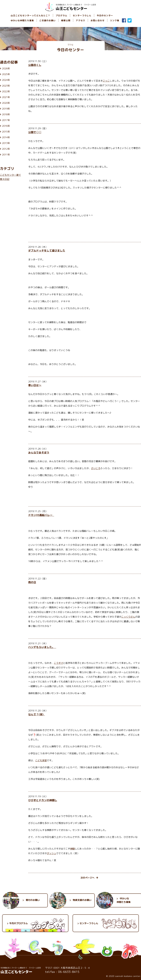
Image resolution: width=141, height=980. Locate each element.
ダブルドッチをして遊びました (47, 250)
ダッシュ (51, 853)
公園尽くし (35, 65)
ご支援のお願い (48, 20)
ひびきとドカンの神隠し (43, 800)
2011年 (6, 155)
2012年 (6, 149)
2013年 (6, 143)
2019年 (6, 109)
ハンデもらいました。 (42, 647)
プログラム (62, 15)
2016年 (6, 126)
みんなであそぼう (39, 452)
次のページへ (89, 878)
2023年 (6, 86)
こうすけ (58, 663)
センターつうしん (82, 15)
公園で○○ (35, 132)
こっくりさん (128, 617)
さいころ (96, 468)
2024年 (6, 80)
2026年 (6, 68)
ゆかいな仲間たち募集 (22, 20)
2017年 (6, 120)
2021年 (6, 97)
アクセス (81, 20)
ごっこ (106, 81)
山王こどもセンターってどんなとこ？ (30, 15)
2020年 (6, 103)
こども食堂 (41, 760)
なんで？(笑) (37, 714)
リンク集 (115, 20)
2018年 (6, 114)
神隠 (72, 849)
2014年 (6, 137)
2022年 (6, 91)
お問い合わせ (98, 20)
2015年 (6, 132)
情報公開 (66, 20)
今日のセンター (105, 15)
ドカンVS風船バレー (41, 515)
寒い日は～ (35, 385)
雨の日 (32, 582)
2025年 (6, 74)
